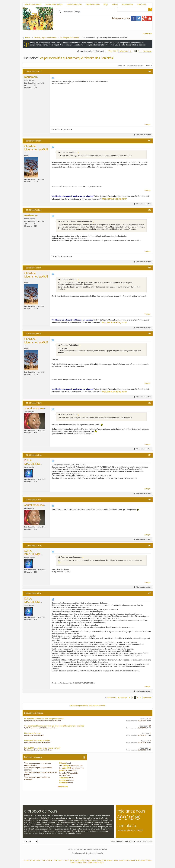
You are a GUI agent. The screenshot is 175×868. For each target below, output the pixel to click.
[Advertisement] (103, 28)
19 (59, 861)
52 (139, 861)
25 (73, 861)
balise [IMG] (67, 768)
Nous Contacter (128, 5)
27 (78, 861)
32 (90, 861)
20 (61, 861)
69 (99, 863)
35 (98, 861)
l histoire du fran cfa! (32, 733)
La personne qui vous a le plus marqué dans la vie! (44, 719)
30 (86, 861)
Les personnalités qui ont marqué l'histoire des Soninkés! (76, 58)
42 (115, 861)
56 (149, 861)
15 (49, 861)
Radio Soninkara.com (74, 5)
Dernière (148, 51)
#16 (149, 403)
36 (100, 861)
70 (101, 863)
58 (72, 863)
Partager (147, 124)
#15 (149, 334)
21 (64, 861)
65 (89, 863)
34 (95, 861)
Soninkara (129, 841)
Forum (28, 38)
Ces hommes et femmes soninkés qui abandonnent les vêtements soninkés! (54, 726)
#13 (149, 210)
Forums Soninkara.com (54, 5)
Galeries (115, 5)
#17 (149, 455)
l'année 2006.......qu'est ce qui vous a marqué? (42, 748)
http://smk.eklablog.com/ (115, 199)
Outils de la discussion (135, 65)
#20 (149, 593)
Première (123, 51)
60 (76, 863)
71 (103, 863)
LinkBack (121, 65)
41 (112, 861)
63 (84, 863)
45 (122, 861)
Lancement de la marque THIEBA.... (38, 741)
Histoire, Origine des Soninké (45, 38)
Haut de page (147, 841)
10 (37, 861)
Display (148, 65)
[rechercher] (85, 12)
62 (81, 863)
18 (56, 861)
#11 (149, 72)
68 (96, 863)
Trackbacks (64, 778)
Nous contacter (117, 841)
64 (86, 863)
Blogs (106, 5)
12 (41, 861)
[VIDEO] (62, 771)
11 (39, 861)
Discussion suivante (97, 705)
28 (81, 861)
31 (88, 861)
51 (137, 861)
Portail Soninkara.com (33, 5)
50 (134, 861)
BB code (63, 763)
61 (79, 863)
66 (91, 863)
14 (46, 861)
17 (54, 861)
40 (110, 861)
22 (66, 861)
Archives (137, 841)
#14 (149, 268)
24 (71, 861)
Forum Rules (63, 787)
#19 (149, 545)
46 (124, 861)
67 (94, 863)
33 (93, 861)
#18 (149, 500)
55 (146, 861)
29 (83, 861)
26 (76, 861)
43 (117, 861)
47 (127, 861)
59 (74, 863)
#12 (149, 141)
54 (144, 861)
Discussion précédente (79, 705)
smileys (66, 765)
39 (107, 861)
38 (105, 861)
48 (129, 861)
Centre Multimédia (93, 5)
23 (68, 861)
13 (44, 861)
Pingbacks (64, 780)
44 (120, 861)
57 (151, 861)
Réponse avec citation (142, 135)
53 (142, 861)
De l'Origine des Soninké (70, 38)
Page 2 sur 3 (113, 51)
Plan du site (142, 5)
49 (132, 861)
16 (51, 861)
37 (103, 861)
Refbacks (63, 783)
